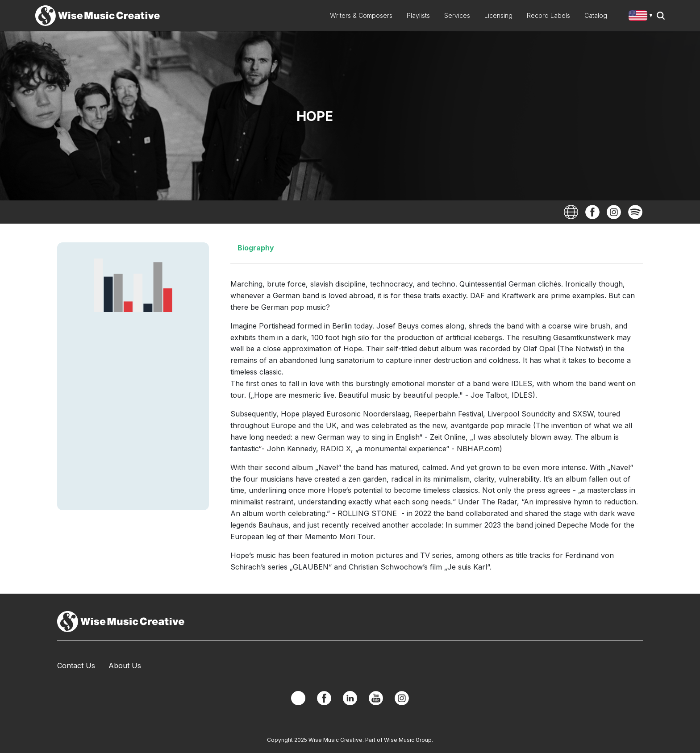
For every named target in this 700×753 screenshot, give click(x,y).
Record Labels (548, 15)
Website (571, 212)
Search (661, 16)
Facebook (592, 212)
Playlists (418, 15)
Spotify (635, 212)
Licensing (498, 15)
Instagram (614, 212)
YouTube (376, 698)
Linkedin (350, 698)
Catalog (596, 15)
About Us (125, 666)
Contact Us (76, 666)
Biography (256, 248)
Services (457, 15)
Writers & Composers (361, 15)
